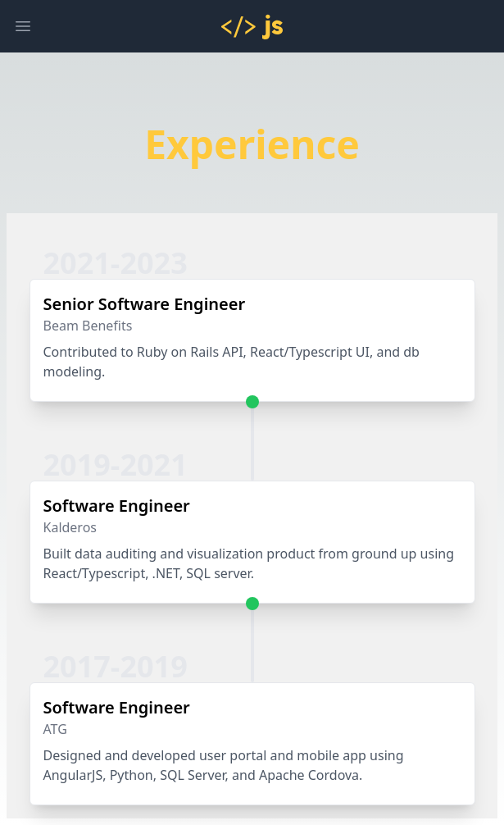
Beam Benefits (88, 326)
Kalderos (70, 527)
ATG (55, 729)
